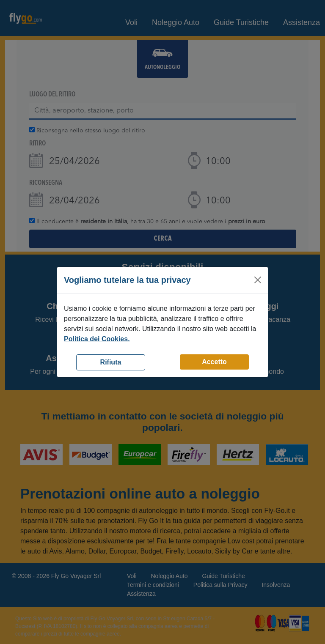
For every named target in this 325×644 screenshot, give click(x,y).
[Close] (258, 280)
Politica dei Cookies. (97, 339)
